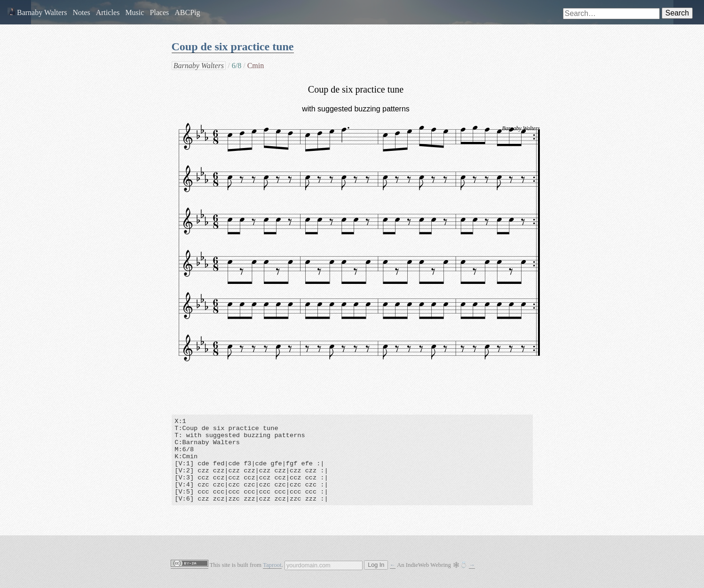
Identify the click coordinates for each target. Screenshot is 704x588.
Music (134, 12)
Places (159, 12)
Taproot (272, 565)
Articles (108, 12)
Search (677, 13)
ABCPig (187, 12)
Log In (376, 565)
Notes (81, 12)
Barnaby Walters (37, 12)
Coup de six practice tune (233, 47)
